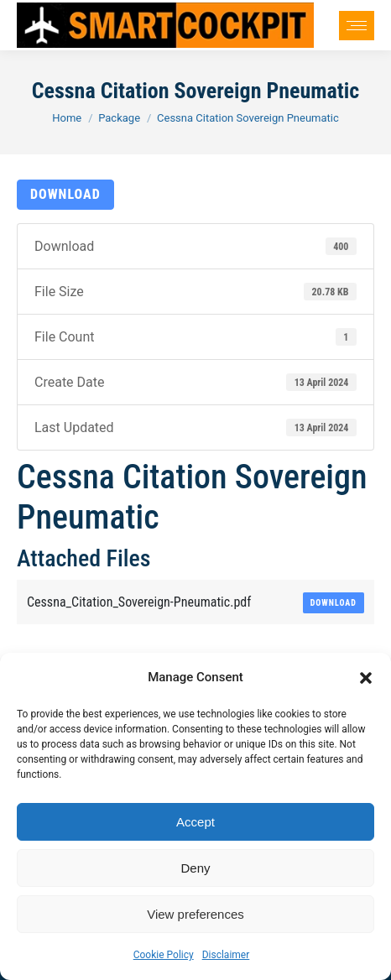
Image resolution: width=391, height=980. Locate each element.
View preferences (195, 914)
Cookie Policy (164, 955)
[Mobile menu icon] (357, 26)
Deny (195, 868)
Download (65, 194)
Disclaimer (226, 955)
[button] (366, 678)
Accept (195, 822)
